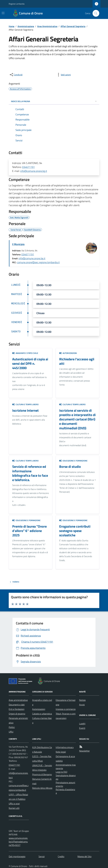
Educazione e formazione (73, 461)
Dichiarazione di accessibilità (65, 759)
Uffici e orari (14, 804)
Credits (61, 856)
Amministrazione (26, 26)
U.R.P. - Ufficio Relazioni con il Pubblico (18, 797)
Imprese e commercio (66, 709)
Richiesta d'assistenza (65, 791)
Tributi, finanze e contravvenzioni (66, 716)
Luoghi (82, 724)
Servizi (42, 856)
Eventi (82, 728)
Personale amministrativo (18, 720)
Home (12, 26)
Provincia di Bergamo (42, 774)
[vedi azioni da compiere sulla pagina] (64, 75)
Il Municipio (18, 244)
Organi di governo (17, 714)
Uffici (11, 732)
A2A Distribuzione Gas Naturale (42, 750)
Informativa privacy (65, 747)
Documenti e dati (17, 705)
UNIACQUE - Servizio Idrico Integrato (42, 768)
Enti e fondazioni (17, 709)
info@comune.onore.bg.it (34, 171)
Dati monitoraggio (17, 856)
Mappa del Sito (84, 856)
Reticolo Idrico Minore (42, 788)
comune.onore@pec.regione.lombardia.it (38, 262)
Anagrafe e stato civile (25, 353)
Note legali (61, 752)
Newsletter (84, 751)
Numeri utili (14, 808)
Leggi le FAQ (62, 772)
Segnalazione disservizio (66, 777)
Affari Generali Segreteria (73, 26)
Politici (12, 727)
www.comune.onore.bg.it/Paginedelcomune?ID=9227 (18, 842)
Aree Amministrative (47, 26)
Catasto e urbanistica (42, 714)
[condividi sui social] (16, 75)
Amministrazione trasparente (66, 767)
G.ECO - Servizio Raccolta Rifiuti (42, 759)
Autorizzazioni (68, 353)
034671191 (28, 167)
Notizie (82, 700)
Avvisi (82, 705)
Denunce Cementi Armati (42, 781)
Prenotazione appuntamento (65, 784)
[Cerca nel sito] (95, 13)
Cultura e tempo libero (25, 404)
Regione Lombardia (17, 4)
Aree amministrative (18, 700)
